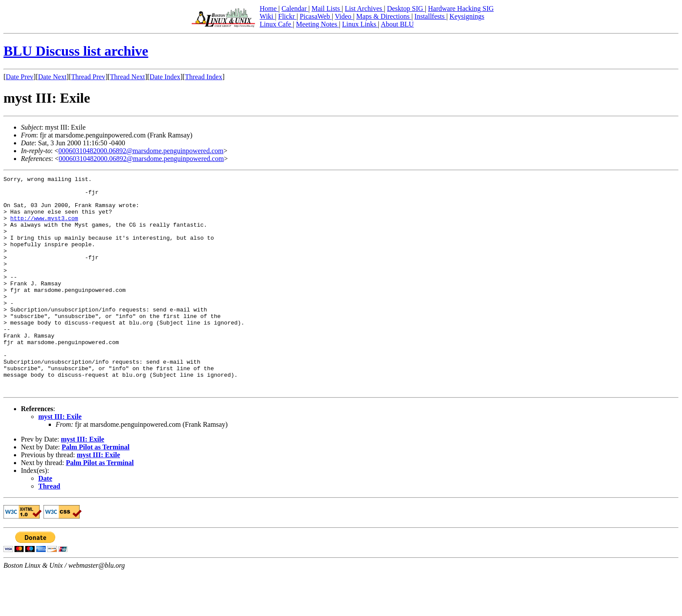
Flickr (287, 16)
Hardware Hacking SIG (461, 8)
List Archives (364, 8)
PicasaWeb (316, 16)
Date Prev (20, 77)
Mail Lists (326, 8)
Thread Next (127, 77)
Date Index (165, 77)
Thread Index (204, 77)
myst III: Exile (60, 460)
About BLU (397, 24)
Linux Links (360, 24)
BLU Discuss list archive (76, 51)
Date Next (52, 77)
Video (344, 16)
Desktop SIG (406, 8)
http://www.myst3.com (44, 227)
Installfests (430, 16)
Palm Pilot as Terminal (96, 490)
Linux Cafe (276, 24)
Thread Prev (88, 77)
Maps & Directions (384, 16)
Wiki (267, 16)
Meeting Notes (318, 24)
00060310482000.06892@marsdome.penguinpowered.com (141, 151)
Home (269, 8)
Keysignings (467, 16)
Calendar (295, 8)
